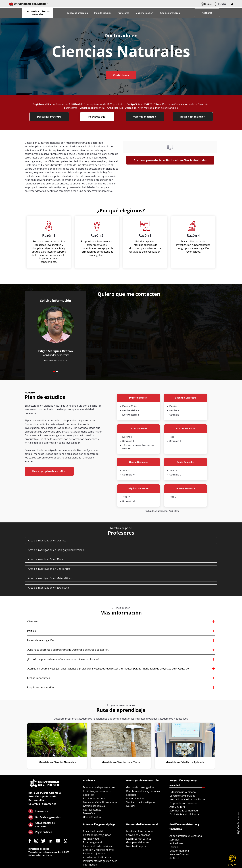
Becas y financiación (193, 117)
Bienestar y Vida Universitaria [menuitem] (100, 802)
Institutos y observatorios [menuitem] (98, 791)
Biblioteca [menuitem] (89, 795)
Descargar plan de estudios (49, 471)
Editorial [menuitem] (131, 795)
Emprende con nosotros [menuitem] (183, 803)
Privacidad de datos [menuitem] (94, 831)
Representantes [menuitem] (92, 810)
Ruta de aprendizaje (170, 13)
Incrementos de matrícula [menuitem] (98, 846)
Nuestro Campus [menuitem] (136, 846)
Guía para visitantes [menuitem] (138, 842)
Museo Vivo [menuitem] (90, 813)
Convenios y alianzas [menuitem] (138, 835)
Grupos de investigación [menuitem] (140, 787)
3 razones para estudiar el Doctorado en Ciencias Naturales (170, 160)
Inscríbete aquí (97, 117)
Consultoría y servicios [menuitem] (182, 796)
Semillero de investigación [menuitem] (141, 802)
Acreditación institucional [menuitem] (98, 857)
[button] (232, 4)
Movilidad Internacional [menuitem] (140, 831)
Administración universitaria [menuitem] (186, 836)
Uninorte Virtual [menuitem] (92, 817)
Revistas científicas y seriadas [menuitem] (143, 791)
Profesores (124, 13)
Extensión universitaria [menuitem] (183, 792)
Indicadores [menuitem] (176, 843)
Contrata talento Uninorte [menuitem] (184, 814)
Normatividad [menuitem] (91, 839)
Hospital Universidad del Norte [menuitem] (187, 799)
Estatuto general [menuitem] (92, 842)
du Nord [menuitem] (174, 858)
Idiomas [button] (206, 4)
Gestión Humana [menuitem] (179, 851)
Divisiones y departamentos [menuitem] (99, 787)
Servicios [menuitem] (174, 840)
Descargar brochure (49, 117)
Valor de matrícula (145, 117)
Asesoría (207, 13)
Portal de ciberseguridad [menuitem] (97, 835)
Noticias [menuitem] (131, 806)
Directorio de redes (39, 849)
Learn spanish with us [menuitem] (139, 839)
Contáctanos (121, 75)
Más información (144, 13)
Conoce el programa (77, 13)
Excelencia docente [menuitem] (94, 798)
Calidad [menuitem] (174, 847)
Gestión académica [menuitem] (94, 806)
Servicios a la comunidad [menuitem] (184, 811)
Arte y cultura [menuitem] (177, 807)
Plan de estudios (103, 13)
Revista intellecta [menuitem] (136, 798)
